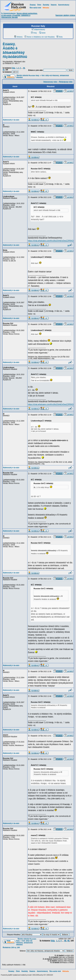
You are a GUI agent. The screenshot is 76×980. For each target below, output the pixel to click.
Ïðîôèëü (18, 37)
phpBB (10, 975)
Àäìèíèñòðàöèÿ (64, 5)
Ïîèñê (42, 33)
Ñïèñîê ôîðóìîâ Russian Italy (28, 75)
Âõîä (59, 37)
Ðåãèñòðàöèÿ (38, 30)
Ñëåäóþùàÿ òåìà (66, 82)
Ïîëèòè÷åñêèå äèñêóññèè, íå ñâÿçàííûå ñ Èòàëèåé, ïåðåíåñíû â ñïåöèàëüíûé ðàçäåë (19, 15)
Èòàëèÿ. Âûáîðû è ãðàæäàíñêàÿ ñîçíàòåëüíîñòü (15, 50)
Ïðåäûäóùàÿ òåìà (50, 82)
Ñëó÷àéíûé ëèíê (35, 8)
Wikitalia (46, 8)
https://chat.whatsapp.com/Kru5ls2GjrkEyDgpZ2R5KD (51, 241)
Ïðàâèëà (54, 5)
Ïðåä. (14, 68)
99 (4, 70)
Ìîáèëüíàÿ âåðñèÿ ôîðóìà (65, 15)
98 (24, 68)
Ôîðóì (39, 5)
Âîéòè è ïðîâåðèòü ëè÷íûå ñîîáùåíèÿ (40, 37)
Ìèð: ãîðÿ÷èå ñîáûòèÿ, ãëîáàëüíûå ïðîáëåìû (24, 943)
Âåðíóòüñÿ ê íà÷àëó (11, 120)
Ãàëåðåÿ (46, 5)
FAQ (34, 33)
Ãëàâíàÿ (33, 5)
